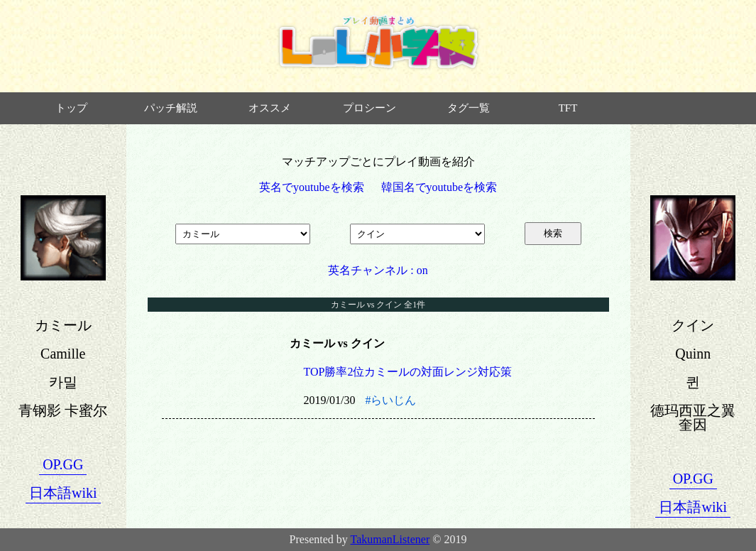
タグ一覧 (469, 108)
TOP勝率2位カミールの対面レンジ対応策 (408, 372)
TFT (568, 108)
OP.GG (63, 464)
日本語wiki (63, 493)
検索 (553, 233)
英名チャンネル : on (378, 270)
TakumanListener (390, 539)
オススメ (270, 108)
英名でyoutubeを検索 (312, 187)
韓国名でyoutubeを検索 (439, 187)
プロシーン (369, 108)
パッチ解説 (171, 108)
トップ (71, 108)
